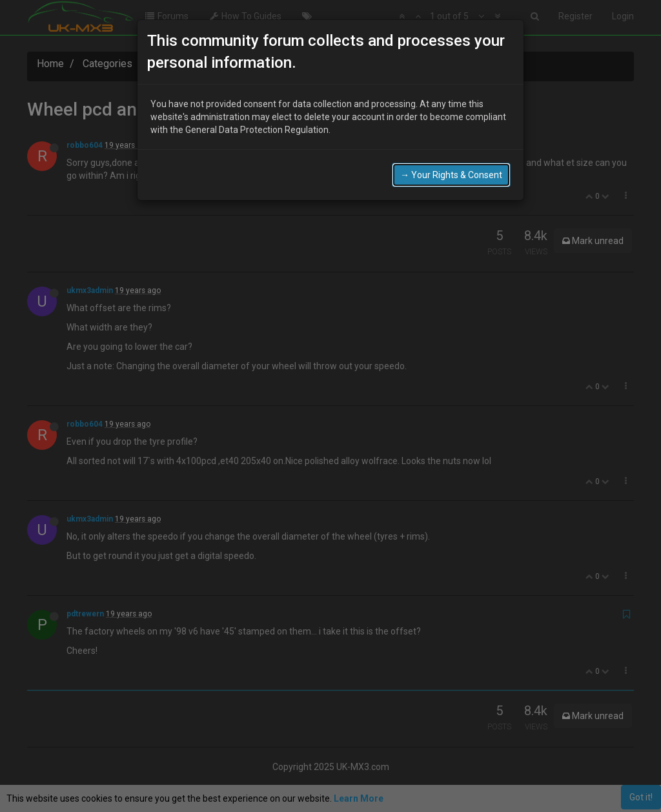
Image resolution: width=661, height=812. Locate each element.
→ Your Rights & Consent (451, 174)
